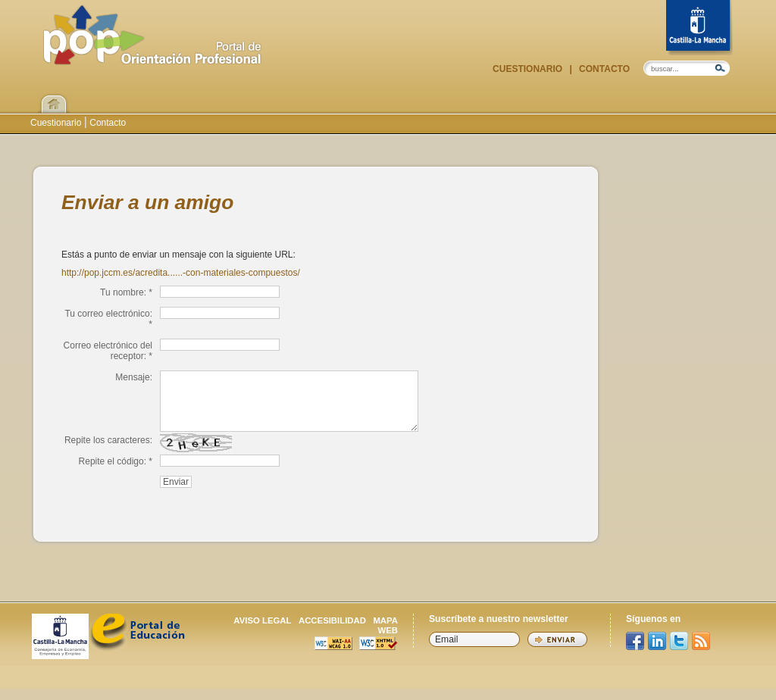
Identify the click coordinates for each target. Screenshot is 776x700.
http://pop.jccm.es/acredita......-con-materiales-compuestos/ (181, 273)
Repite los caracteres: (108, 452)
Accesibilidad (332, 632)
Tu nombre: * (126, 292)
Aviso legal (262, 632)
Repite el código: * (116, 473)
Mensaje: (134, 377)
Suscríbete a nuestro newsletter (499, 630)
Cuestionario (529, 69)
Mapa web (385, 637)
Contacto (603, 69)
